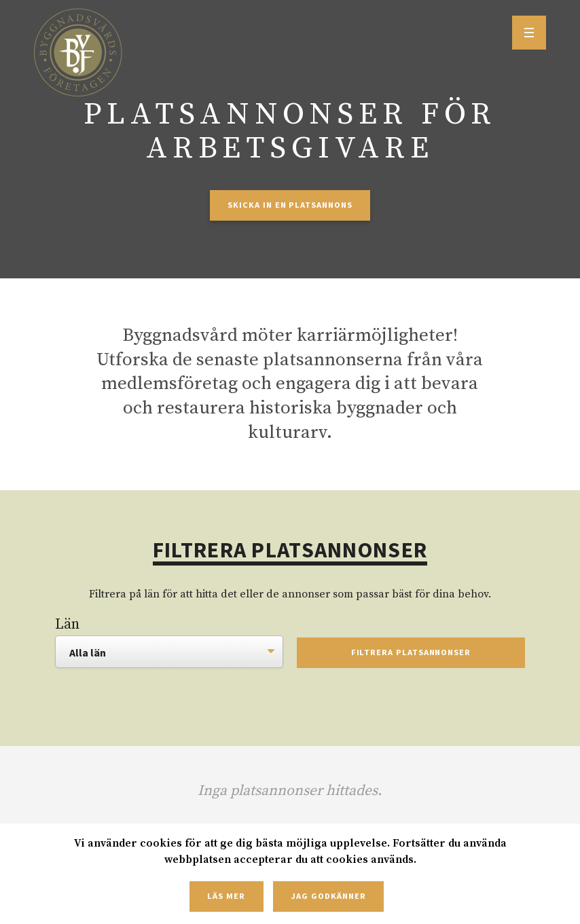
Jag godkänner (328, 896)
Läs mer (226, 896)
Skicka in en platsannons (290, 205)
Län (67, 624)
